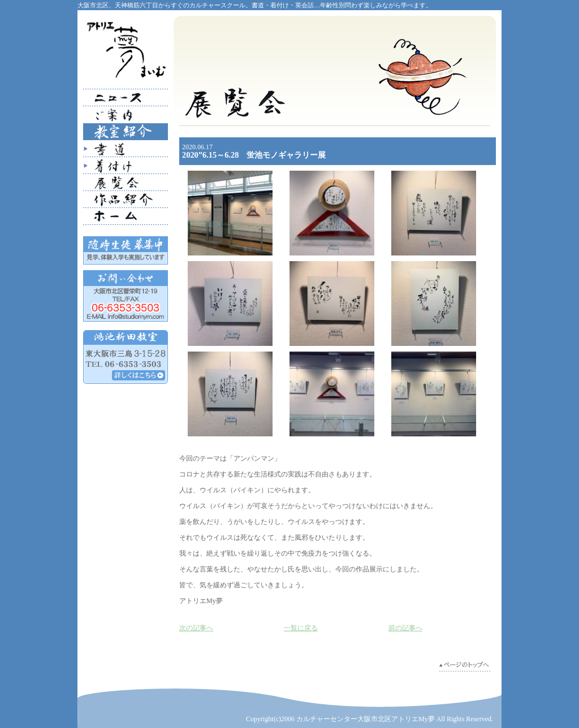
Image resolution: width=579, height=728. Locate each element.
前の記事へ (405, 628)
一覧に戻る (301, 628)
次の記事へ (196, 628)
